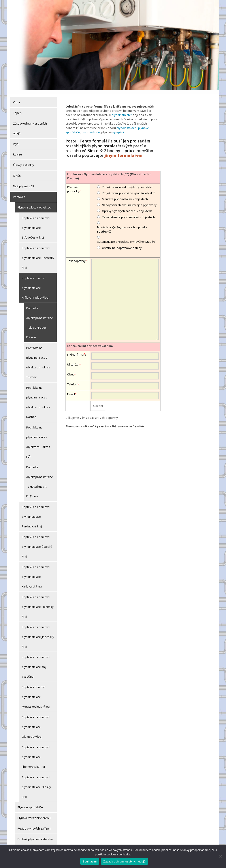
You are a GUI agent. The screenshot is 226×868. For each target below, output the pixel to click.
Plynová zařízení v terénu (34, 814)
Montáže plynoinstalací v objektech (125, 195)
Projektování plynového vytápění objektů (129, 189)
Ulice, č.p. (73, 360)
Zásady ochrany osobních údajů (30, 125)
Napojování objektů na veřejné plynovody (129, 201)
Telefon (72, 380)
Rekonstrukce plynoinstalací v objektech (128, 213)
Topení (18, 109)
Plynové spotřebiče (30, 804)
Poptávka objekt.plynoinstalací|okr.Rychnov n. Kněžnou (40, 478)
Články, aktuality (23, 161)
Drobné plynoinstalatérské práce (35, 840)
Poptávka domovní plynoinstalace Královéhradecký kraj (36, 284)
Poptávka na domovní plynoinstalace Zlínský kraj (36, 783)
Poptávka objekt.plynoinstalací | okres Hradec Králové (40, 319)
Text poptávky (76, 257)
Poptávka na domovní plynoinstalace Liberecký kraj (38, 254)
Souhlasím (90, 861)
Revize (17, 151)
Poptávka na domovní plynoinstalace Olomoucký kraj (36, 723)
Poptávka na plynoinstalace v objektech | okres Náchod (38, 398)
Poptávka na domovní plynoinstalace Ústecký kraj (37, 543)
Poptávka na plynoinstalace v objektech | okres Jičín (38, 438)
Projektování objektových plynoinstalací (128, 183)
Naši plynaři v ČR (24, 182)
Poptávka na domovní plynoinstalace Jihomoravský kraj (36, 753)
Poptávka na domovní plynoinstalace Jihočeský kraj (38, 633)
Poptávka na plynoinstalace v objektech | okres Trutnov (38, 359)
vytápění (117, 128)
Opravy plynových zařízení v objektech (127, 207)
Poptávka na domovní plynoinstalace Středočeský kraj (36, 224)
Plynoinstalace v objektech (35, 204)
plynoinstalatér (121, 111)
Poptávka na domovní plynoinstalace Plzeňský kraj (38, 603)
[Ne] (220, 856)
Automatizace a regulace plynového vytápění (126, 237)
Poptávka (19, 193)
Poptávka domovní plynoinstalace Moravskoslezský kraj (36, 693)
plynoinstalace (126, 124)
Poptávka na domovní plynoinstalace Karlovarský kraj (36, 573)
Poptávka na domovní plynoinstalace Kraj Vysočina (36, 663)
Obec (71, 370)
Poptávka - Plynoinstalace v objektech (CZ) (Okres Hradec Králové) (109, 172)
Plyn (16, 140)
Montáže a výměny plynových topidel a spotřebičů (122, 225)
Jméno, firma (75, 350)
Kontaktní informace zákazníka (90, 342)
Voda (16, 99)
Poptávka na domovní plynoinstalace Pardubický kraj (36, 513)
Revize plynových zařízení (34, 825)
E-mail (71, 390)
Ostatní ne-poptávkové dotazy (122, 244)
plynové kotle (91, 128)
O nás (17, 172)
